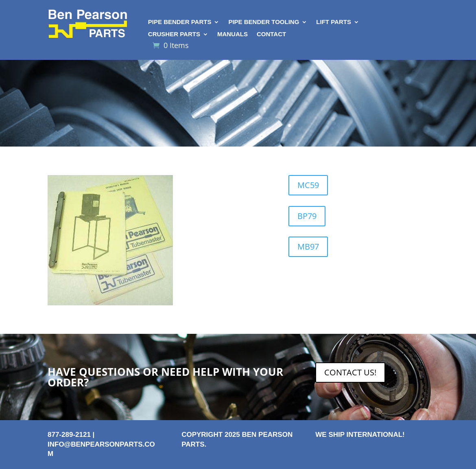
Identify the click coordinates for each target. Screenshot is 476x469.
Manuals (233, 34)
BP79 (307, 216)
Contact (271, 34)
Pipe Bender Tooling (264, 22)
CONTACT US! (350, 372)
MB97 (308, 247)
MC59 (308, 185)
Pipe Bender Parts (180, 22)
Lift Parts (334, 22)
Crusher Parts (174, 34)
